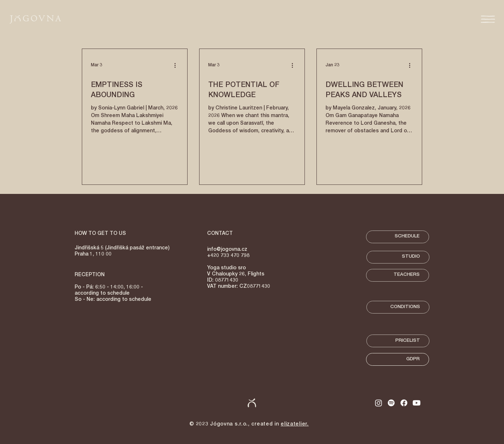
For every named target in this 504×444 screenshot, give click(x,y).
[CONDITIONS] (398, 307)
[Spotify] (391, 403)
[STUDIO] (398, 257)
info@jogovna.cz (227, 250)
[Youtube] (417, 403)
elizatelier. (295, 424)
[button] (488, 19)
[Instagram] (379, 403)
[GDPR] (398, 359)
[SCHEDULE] (398, 237)
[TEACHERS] (398, 275)
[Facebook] (404, 403)
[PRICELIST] (398, 341)
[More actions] (177, 65)
